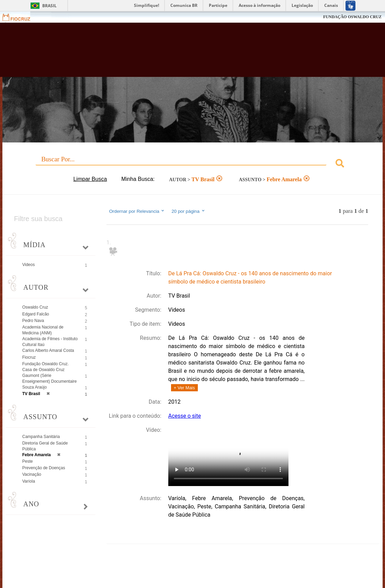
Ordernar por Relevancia (137, 211)
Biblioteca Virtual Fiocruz (171, 53)
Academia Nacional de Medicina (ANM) (43, 330)
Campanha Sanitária (41, 437)
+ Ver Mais (184, 388)
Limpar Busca (90, 179)
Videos (29, 265)
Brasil (49, 6)
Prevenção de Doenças (44, 468)
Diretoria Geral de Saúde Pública (45, 446)
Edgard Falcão (36, 314)
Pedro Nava (33, 321)
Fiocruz (20, 17)
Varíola (29, 481)
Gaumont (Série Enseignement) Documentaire (50, 378)
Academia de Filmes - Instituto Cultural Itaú (50, 342)
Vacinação (32, 474)
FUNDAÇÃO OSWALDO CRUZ (352, 17)
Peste (28, 461)
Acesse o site (185, 416)
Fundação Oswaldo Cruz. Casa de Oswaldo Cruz (46, 367)
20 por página (188, 211)
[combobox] (193, 164)
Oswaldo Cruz (35, 307)
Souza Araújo (35, 387)
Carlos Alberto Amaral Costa (48, 350)
